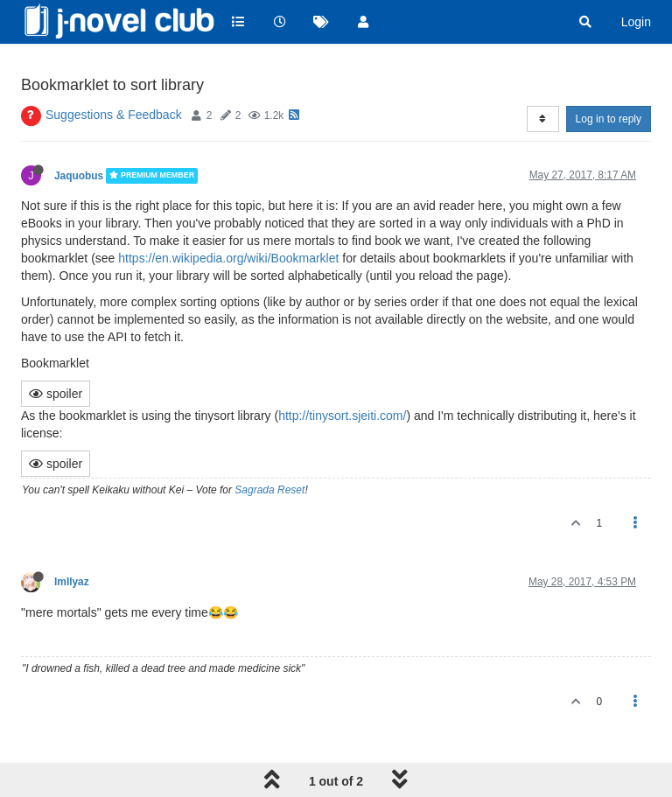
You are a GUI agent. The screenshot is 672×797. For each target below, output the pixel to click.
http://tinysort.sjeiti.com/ (342, 416)
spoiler (56, 394)
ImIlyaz (72, 582)
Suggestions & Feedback (114, 115)
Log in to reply (609, 119)
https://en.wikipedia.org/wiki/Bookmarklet (228, 258)
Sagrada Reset (269, 490)
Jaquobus (79, 176)
